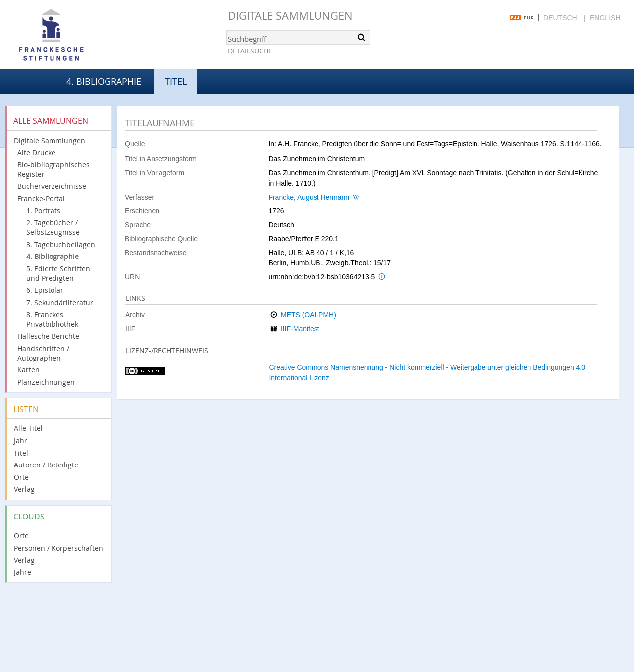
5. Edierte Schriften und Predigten (58, 273)
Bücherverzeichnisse (52, 186)
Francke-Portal (41, 198)
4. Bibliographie (104, 81)
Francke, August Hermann (309, 197)
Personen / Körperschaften (58, 548)
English (605, 18)
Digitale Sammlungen (290, 16)
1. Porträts (43, 211)
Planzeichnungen (46, 382)
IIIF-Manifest (300, 329)
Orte (21, 477)
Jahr (21, 440)
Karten (28, 370)
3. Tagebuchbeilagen (61, 244)
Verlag (24, 489)
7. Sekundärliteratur (60, 302)
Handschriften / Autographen (43, 353)
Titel (21, 453)
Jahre (23, 572)
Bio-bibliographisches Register (53, 169)
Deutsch (560, 18)
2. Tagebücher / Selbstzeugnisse (53, 227)
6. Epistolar (45, 290)
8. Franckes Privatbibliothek (52, 319)
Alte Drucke (36, 152)
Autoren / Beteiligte (46, 465)
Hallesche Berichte (48, 336)
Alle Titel (28, 428)
